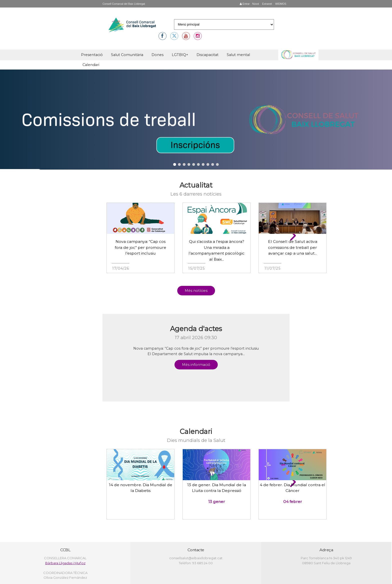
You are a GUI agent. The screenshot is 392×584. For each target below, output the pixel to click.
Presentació (92, 55)
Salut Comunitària (127, 55)
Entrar (245, 4)
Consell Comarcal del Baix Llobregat (124, 4)
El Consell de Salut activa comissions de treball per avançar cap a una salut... (293, 247)
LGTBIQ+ (180, 55)
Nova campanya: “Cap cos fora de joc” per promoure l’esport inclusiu (140, 247)
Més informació (196, 365)
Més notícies (196, 291)
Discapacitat (207, 55)
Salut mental (238, 55)
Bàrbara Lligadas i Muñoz (65, 563)
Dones (157, 55)
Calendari (91, 65)
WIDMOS (280, 4)
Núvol (256, 4)
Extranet (267, 4)
